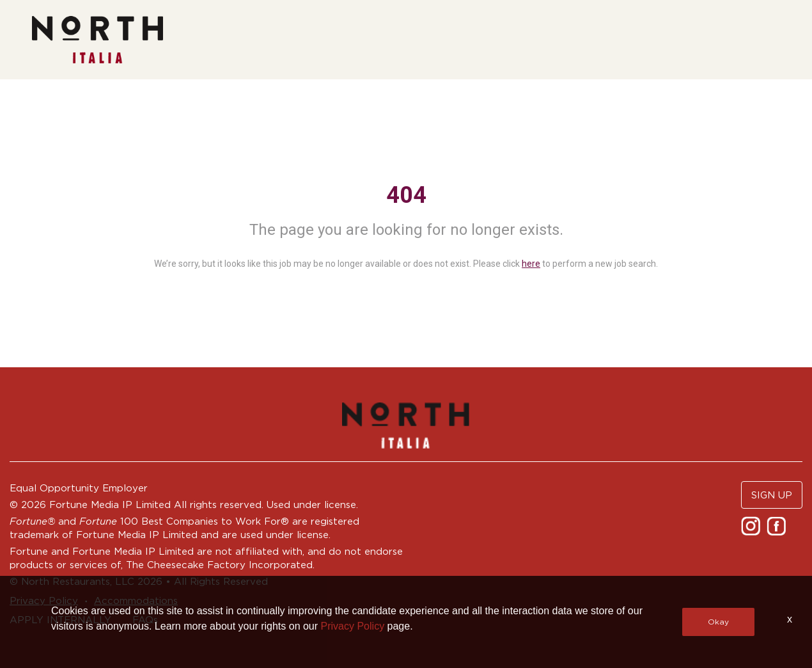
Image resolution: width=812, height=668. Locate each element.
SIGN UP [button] (772, 495)
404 (406, 195)
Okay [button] (718, 622)
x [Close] (790, 619)
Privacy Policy (353, 626)
